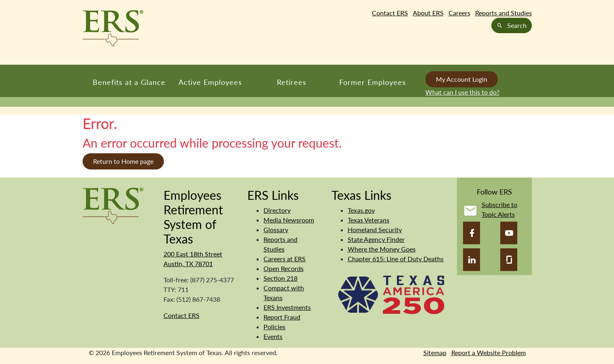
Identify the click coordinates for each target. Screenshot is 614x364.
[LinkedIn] (472, 260)
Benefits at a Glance (129, 82)
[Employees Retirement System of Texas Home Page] (113, 28)
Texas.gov (361, 210)
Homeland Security (375, 230)
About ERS (428, 13)
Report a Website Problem (489, 352)
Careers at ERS (285, 259)
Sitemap (435, 352)
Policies (274, 327)
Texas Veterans (369, 220)
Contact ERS (390, 13)
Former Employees (373, 82)
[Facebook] (472, 233)
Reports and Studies (504, 13)
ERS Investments (287, 307)
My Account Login (462, 79)
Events (273, 336)
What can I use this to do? (462, 92)
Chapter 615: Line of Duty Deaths (396, 259)
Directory (277, 210)
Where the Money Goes (382, 249)
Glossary (276, 230)
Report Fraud (282, 317)
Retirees (292, 82)
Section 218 (280, 278)
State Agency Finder (376, 239)
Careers (459, 13)
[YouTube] (509, 233)
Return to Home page (123, 161)
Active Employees (210, 82)
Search (512, 25)
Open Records (284, 268)
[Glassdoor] (509, 260)
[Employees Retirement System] (113, 205)
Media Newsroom (289, 220)
